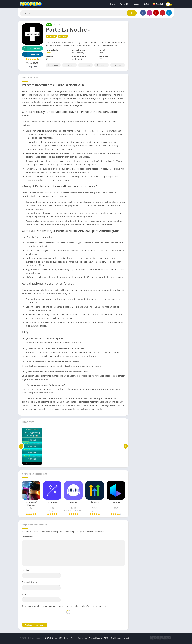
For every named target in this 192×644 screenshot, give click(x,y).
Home (56, 26)
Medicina (63, 38)
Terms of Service (95, 639)
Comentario (28, 538)
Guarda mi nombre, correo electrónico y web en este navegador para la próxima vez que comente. (66, 607)
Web (24, 595)
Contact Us (82, 639)
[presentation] (68, 616)
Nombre (26, 571)
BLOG (146, 4)
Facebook (53, 67)
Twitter (68, 67)
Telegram (101, 67)
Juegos (136, 4)
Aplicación (125, 4)
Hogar (113, 4)
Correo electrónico (30, 583)
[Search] (78, 14)
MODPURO (48, 639)
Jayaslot (126, 639)
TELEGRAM (31, 55)
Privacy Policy (70, 639)
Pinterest (85, 67)
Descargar (31, 49)
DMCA (107, 639)
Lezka (48, 54)
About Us (59, 639)
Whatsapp (117, 67)
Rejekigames (116, 639)
